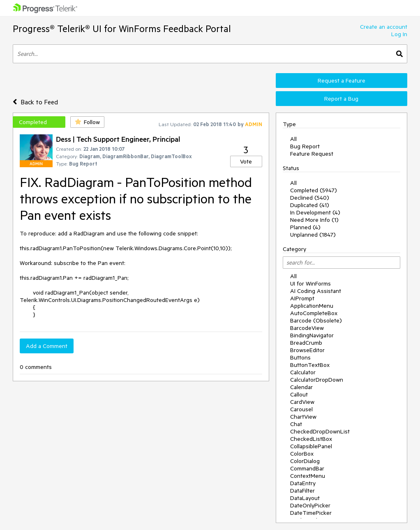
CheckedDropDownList (320, 431)
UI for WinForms (310, 283)
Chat (296, 424)
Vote (246, 161)
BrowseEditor (307, 350)
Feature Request (312, 154)
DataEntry (303, 483)
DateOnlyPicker (310, 505)
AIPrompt (302, 298)
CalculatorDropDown (317, 380)
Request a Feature (342, 81)
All (293, 139)
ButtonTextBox (310, 365)
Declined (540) (310, 198)
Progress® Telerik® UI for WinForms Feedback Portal (122, 29)
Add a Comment (47, 346)
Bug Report (305, 146)
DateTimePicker (311, 513)
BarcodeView (307, 328)
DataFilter (302, 491)
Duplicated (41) (310, 205)
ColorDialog (305, 461)
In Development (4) (315, 212)
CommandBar (307, 468)
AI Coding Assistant (316, 291)
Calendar (301, 387)
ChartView (303, 417)
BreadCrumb (306, 343)
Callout (299, 394)
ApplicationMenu (312, 306)
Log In (399, 34)
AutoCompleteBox (314, 313)
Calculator (303, 372)
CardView (302, 402)
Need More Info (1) (314, 220)
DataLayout (305, 498)
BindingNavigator (312, 335)
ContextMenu (308, 476)
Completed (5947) (314, 190)
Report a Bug (341, 99)
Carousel (301, 409)
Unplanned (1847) (313, 235)
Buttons (300, 357)
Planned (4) (305, 227)
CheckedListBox (311, 439)
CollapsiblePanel (311, 446)
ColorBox (302, 454)
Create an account (384, 27)
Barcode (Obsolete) (316, 320)
